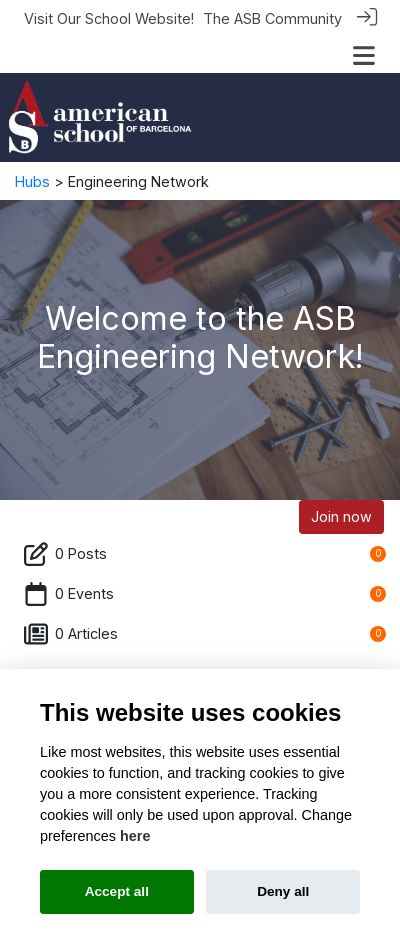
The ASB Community (272, 18)
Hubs (32, 179)
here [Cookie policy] (135, 836)
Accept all (117, 891)
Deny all (283, 891)
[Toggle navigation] (364, 55)
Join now (341, 515)
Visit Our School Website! (109, 18)
